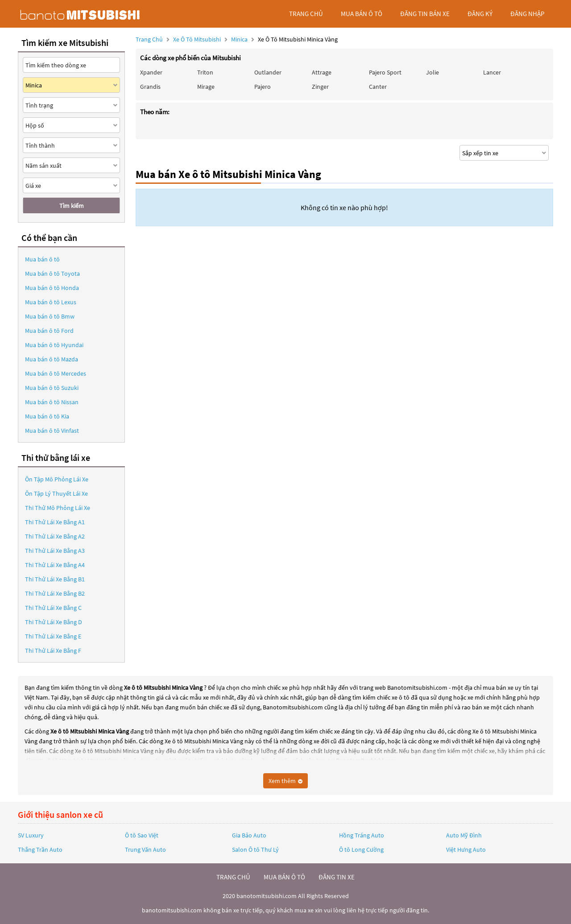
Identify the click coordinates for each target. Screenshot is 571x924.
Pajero (263, 87)
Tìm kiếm (72, 206)
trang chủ (306, 14)
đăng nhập (527, 14)
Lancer (492, 72)
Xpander (151, 72)
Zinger (320, 87)
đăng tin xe (337, 877)
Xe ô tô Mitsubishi (197, 39)
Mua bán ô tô (42, 259)
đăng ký (480, 14)
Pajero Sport (385, 72)
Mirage (206, 87)
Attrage (322, 72)
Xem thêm (285, 781)
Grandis (150, 87)
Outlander (268, 72)
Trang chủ (149, 39)
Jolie (432, 72)
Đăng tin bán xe (425, 14)
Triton (205, 72)
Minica (240, 39)
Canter (378, 87)
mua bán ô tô (362, 14)
